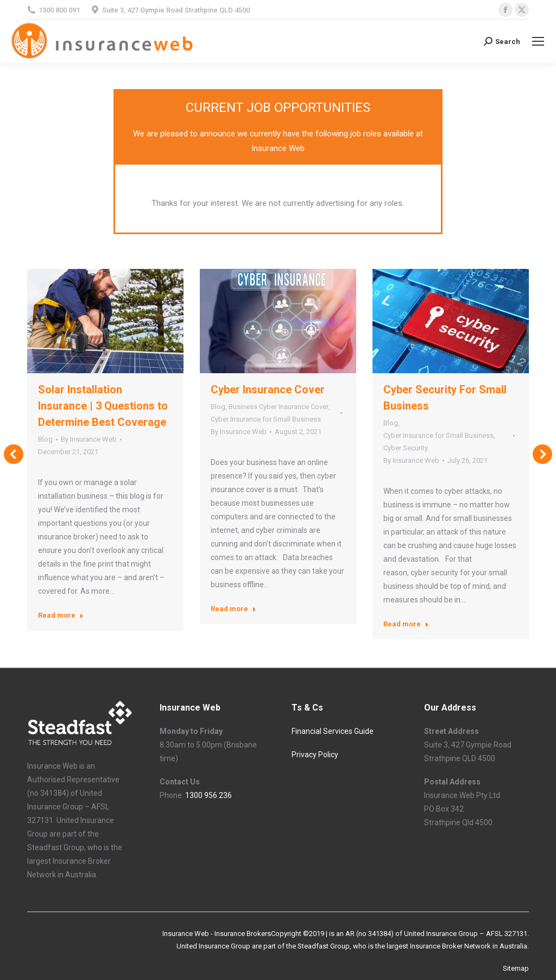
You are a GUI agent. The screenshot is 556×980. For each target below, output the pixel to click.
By (89, 439)
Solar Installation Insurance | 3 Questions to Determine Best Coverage (103, 406)
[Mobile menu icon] (538, 41)
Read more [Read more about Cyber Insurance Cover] (233, 609)
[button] (14, 454)
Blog (45, 439)
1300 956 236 (208, 795)
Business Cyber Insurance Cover (279, 407)
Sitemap (516, 968)
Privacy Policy (315, 755)
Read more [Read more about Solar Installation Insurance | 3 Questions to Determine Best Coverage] (61, 615)
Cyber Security (406, 448)
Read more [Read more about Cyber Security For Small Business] (406, 624)
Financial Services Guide (333, 731)
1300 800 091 (59, 10)
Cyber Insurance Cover (268, 390)
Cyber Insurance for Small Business (266, 419)
